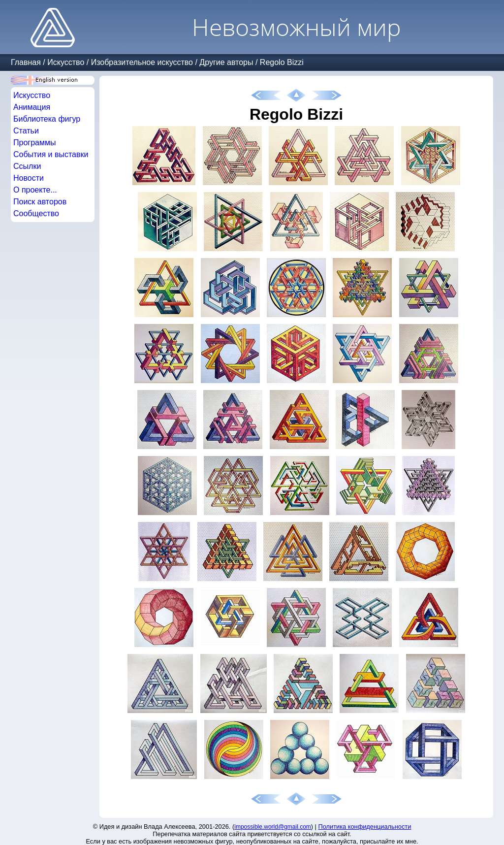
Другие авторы (226, 62)
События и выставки (51, 154)
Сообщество (36, 213)
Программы (34, 143)
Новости (29, 178)
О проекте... (35, 190)
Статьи (26, 131)
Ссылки (27, 166)
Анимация (32, 107)
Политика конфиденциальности (365, 827)
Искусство (66, 62)
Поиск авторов (40, 202)
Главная (26, 62)
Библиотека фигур (47, 119)
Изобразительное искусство (142, 62)
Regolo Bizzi (282, 62)
